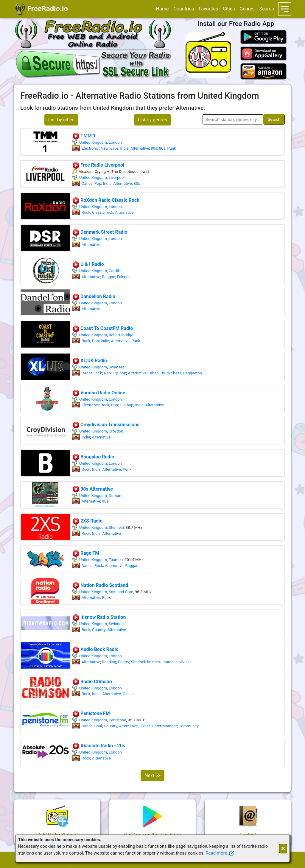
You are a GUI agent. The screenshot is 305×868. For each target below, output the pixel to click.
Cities (229, 9)
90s (154, 148)
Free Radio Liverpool (98, 165)
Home (162, 9)
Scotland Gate (121, 592)
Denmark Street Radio (100, 232)
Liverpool (117, 178)
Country (99, 630)
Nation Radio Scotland (100, 585)
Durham (116, 496)
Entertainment (165, 726)
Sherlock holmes (146, 662)
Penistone (117, 720)
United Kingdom (93, 142)
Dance (87, 183)
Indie (124, 148)
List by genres (153, 120)
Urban (154, 373)
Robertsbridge (121, 335)
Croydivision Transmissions (106, 425)
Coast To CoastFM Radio (102, 328)
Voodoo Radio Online (99, 393)
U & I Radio (88, 264)
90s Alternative (92, 489)
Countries (184, 9)
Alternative (140, 148)
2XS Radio (87, 521)
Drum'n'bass (171, 373)
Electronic (90, 148)
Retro (107, 597)
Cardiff (115, 271)
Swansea (117, 367)
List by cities (62, 120)
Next (152, 775)
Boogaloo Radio (93, 457)
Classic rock (103, 212)
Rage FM (86, 553)
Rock (86, 212)
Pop (98, 183)
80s (162, 148)
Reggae (109, 277)
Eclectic (124, 277)
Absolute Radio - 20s (99, 746)
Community (189, 726)
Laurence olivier (175, 662)
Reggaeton (193, 373)
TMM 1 (84, 136)
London (115, 142)
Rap (107, 373)
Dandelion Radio (94, 296)
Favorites (208, 9)
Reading (109, 662)
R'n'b (98, 373)
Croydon (116, 431)
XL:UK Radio (90, 361)
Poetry (124, 662)
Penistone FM (91, 713)
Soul (98, 726)
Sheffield (116, 527)
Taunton (116, 560)
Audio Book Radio (95, 649)
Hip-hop (119, 373)
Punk (171, 148)
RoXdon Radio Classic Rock (106, 200)
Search (267, 9)
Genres (247, 9)
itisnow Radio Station (99, 617)
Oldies (128, 694)
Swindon (116, 624)
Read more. (217, 853)
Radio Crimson (92, 682)
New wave (110, 148)
